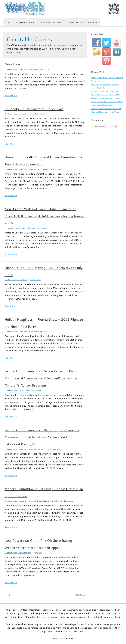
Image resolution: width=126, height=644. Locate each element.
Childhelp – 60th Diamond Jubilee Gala (34, 109)
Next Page (79, 595)
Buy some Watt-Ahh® (53, 22)
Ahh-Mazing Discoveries (14, 228)
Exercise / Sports (26, 390)
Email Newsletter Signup (83, 22)
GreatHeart (13, 64)
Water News (24, 280)
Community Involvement (28, 69)
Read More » (11, 95)
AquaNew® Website (26, 22)
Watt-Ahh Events (59, 501)
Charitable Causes (11, 69)
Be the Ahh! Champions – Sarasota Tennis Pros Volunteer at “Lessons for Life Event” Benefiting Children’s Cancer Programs (41, 378)
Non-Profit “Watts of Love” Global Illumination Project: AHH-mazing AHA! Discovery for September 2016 (45, 216)
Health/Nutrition (45, 169)
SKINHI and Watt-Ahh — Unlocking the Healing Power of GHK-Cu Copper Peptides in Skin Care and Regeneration (106, 102)
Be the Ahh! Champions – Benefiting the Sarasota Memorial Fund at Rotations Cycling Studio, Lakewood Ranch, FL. (42, 437)
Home (8, 22)
